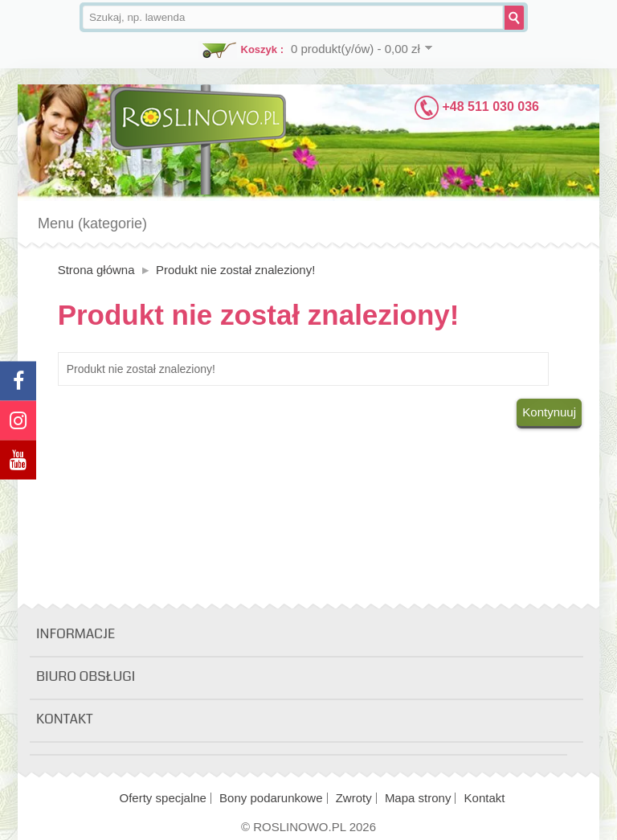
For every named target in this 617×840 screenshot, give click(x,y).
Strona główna (96, 270)
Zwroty (354, 798)
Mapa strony (418, 798)
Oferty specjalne (163, 798)
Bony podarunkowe (271, 798)
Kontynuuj (549, 412)
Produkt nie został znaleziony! (235, 270)
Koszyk (259, 49)
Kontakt (485, 798)
